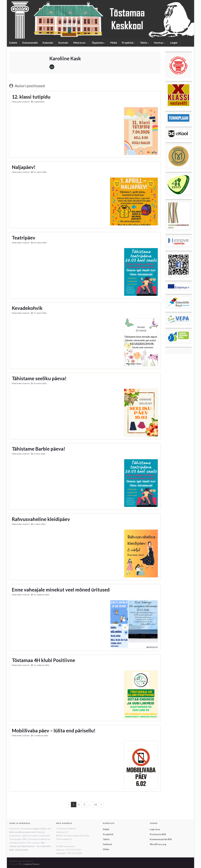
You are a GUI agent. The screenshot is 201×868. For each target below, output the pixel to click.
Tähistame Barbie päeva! (39, 449)
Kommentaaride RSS (161, 839)
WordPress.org (158, 844)
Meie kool (80, 43)
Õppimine (98, 43)
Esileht (13, 43)
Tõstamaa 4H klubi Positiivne (43, 660)
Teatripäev (24, 238)
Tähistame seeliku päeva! (39, 378)
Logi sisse (155, 829)
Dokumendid (30, 43)
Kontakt (63, 43)
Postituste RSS (158, 834)
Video (106, 849)
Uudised (26, 102)
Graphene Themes (31, 864)
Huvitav (160, 43)
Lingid (174, 43)
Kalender (48, 43)
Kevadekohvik (27, 308)
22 (96, 804)
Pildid (114, 43)
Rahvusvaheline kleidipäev (41, 519)
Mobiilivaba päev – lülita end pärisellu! (54, 730)
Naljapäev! (24, 167)
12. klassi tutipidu (31, 97)
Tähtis (144, 43)
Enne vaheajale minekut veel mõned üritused (61, 590)
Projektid (128, 43)
